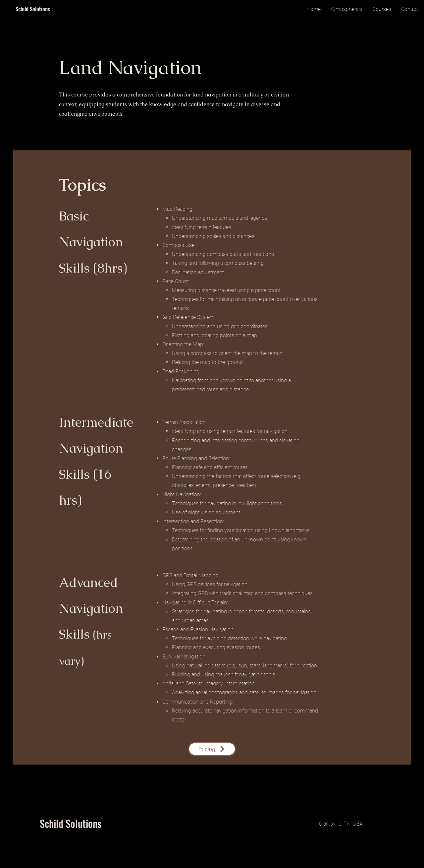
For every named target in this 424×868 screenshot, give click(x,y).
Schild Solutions (33, 9)
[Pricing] (212, 749)
